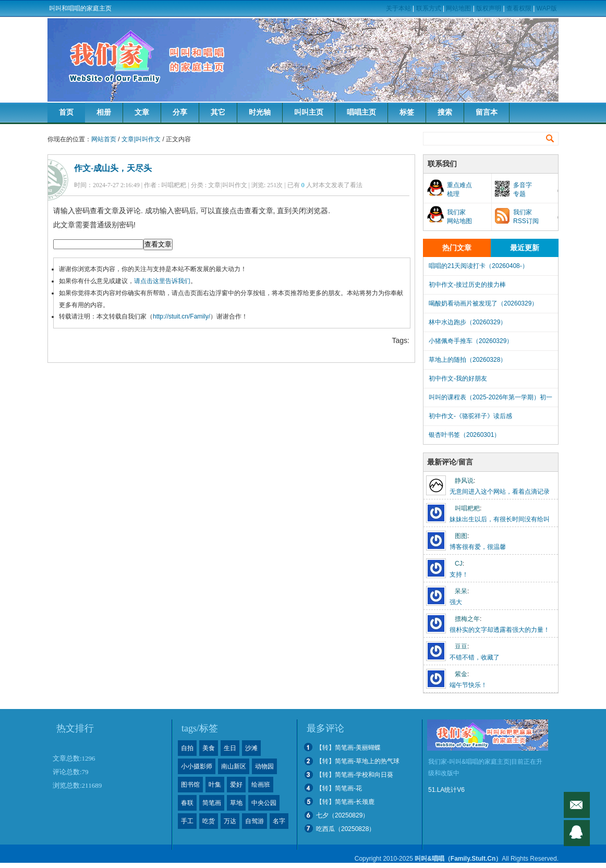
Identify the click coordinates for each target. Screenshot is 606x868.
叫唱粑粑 (467, 508)
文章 (142, 112)
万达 (230, 821)
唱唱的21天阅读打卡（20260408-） (478, 266)
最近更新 (525, 248)
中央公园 (264, 803)
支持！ (459, 574)
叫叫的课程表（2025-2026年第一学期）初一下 (490, 400)
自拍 (187, 748)
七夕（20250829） (342, 815)
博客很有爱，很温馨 (478, 547)
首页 (66, 112)
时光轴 (260, 112)
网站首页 (104, 139)
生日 (230, 748)
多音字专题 (523, 190)
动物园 (264, 766)
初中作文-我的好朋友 (458, 378)
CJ (459, 564)
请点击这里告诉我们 (162, 281)
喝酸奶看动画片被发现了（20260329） (483, 303)
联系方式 (429, 8)
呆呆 (461, 591)
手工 (187, 821)
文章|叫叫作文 (141, 139)
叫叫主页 (309, 112)
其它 (218, 112)
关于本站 (398, 8)
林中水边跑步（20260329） (468, 322)
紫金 (461, 674)
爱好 (236, 785)
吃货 (209, 821)
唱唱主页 (361, 112)
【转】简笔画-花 (339, 788)
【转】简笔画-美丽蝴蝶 (348, 748)
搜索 (445, 112)
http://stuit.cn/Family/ (181, 316)
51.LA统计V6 (446, 790)
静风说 (464, 481)
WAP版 (547, 8)
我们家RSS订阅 (526, 217)
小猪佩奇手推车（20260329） (471, 341)
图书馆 (190, 785)
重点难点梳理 (459, 190)
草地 (236, 803)
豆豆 (461, 646)
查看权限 (519, 8)
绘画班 (261, 785)
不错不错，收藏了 (475, 657)
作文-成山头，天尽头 (113, 168)
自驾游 (254, 821)
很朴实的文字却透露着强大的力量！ (500, 630)
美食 (209, 748)
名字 (279, 821)
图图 (461, 536)
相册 (104, 112)
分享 (180, 112)
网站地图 (458, 8)
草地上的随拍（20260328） (468, 360)
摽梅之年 (467, 619)
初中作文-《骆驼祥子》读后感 (470, 416)
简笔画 (212, 803)
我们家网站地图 (459, 217)
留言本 (487, 112)
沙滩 (251, 748)
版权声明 (489, 8)
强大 (456, 602)
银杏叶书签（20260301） (464, 435)
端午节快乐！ (468, 685)
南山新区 (234, 766)
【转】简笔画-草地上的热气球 (358, 761)
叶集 (215, 785)
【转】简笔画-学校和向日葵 (355, 775)
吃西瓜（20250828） (346, 829)
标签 (407, 112)
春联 (187, 803)
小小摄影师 (197, 766)
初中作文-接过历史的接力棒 (467, 285)
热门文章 (457, 248)
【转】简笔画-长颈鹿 (345, 802)
